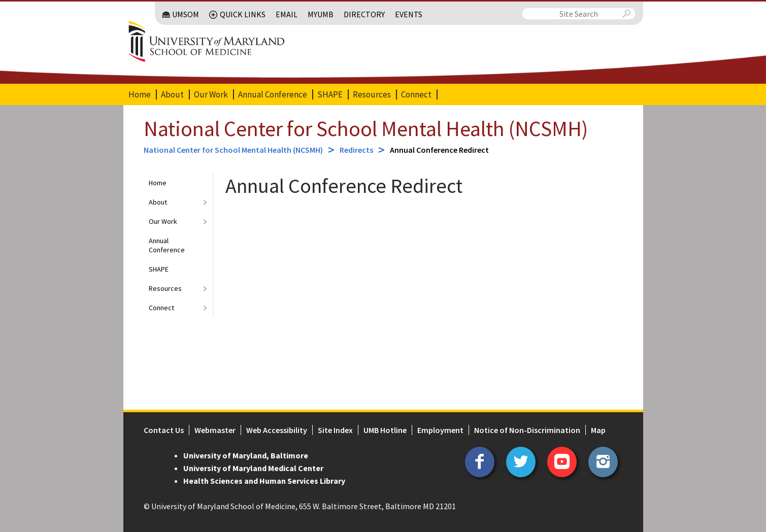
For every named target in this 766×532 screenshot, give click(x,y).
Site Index (335, 430)
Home (140, 94)
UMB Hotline (385, 430)
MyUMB (321, 14)
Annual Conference (273, 94)
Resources (372, 94)
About (172, 94)
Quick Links (243, 14)
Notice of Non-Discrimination (527, 430)
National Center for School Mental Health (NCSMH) (366, 128)
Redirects (356, 150)
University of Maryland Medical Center (253, 468)
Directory (364, 14)
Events (409, 14)
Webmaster (215, 430)
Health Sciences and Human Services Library (264, 481)
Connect (416, 94)
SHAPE (330, 94)
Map (598, 430)
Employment (440, 430)
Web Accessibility (277, 430)
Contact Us (164, 430)
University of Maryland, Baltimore (246, 455)
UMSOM (186, 14)
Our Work (211, 94)
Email (287, 14)
